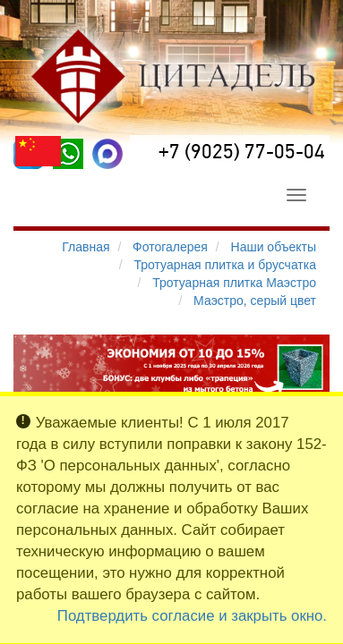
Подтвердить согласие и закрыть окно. (192, 616)
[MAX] (107, 154)
